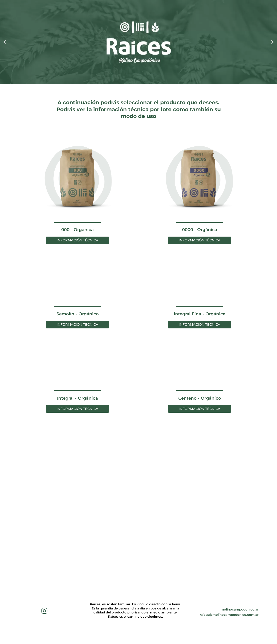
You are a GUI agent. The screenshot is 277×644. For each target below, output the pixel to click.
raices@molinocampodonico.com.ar (229, 613)
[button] (5, 42)
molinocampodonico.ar (240, 607)
